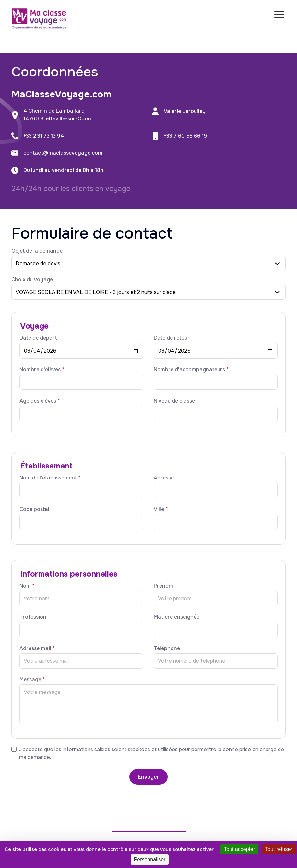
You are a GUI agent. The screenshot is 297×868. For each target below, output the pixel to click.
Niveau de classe (174, 401)
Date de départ (38, 338)
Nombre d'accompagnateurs (191, 370)
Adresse (164, 478)
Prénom (163, 586)
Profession (33, 617)
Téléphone (167, 648)
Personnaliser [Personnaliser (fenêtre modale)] (150, 859)
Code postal (34, 509)
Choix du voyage (32, 280)
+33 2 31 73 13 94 (44, 136)
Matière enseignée (177, 617)
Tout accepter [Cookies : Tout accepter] (239, 849)
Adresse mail (37, 648)
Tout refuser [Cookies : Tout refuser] (279, 849)
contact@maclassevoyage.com (63, 153)
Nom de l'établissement (50, 478)
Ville (161, 509)
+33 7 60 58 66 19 (185, 136)
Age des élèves (40, 401)
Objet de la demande (37, 251)
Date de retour (172, 338)
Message (32, 679)
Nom (27, 586)
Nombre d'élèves (42, 370)
